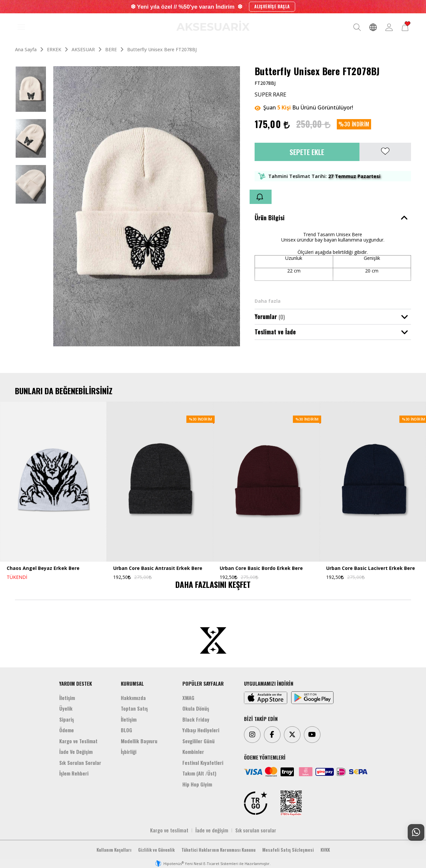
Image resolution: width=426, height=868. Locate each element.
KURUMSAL (132, 683)
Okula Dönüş (196, 708)
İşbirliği (129, 752)
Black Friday (196, 719)
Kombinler (193, 752)
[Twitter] (292, 735)
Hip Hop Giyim (197, 784)
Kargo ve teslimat (169, 830)
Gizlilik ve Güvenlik (156, 850)
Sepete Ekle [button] (307, 152)
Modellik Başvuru (139, 741)
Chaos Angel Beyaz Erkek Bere (43, 568)
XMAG (188, 698)
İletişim (67, 698)
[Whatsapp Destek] (416, 832)
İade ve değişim (212, 830)
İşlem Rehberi (74, 773)
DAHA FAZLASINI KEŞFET (213, 584)
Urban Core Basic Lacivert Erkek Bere (371, 568)
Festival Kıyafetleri (203, 763)
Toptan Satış (134, 708)
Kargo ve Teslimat (78, 741)
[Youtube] (312, 735)
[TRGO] (256, 803)
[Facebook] (272, 735)
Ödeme (67, 730)
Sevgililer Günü (199, 741)
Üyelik (66, 708)
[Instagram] (252, 735)
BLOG (126, 730)
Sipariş (67, 719)
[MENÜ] (21, 27)
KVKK (325, 850)
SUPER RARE (270, 94)
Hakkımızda (133, 698)
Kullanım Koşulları (114, 850)
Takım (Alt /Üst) (199, 773)
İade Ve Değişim (76, 752)
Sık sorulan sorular (256, 830)
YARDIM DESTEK (76, 683)
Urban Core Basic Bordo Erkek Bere (261, 568)
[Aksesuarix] (213, 26)
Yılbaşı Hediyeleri (201, 730)
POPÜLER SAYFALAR (203, 683)
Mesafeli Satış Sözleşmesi (288, 850)
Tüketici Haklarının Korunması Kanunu (218, 850)
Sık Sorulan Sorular (80, 763)
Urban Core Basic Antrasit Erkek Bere (158, 568)
